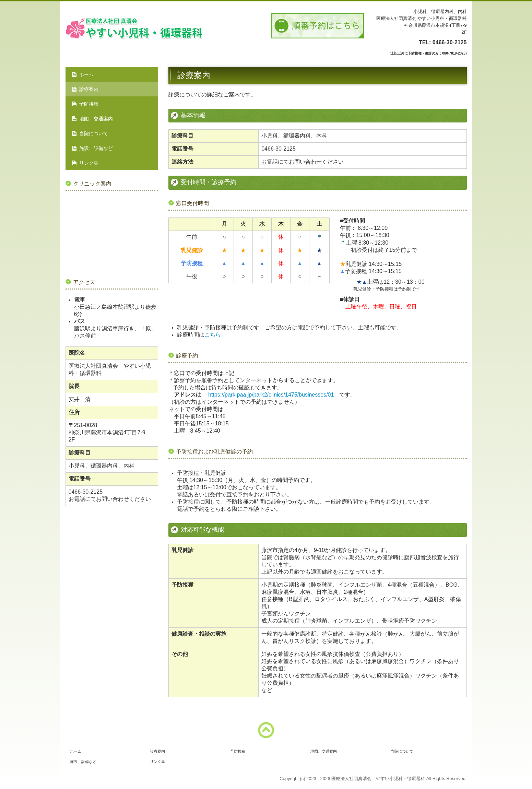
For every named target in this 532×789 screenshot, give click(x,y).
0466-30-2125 (450, 42)
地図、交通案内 (96, 119)
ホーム (86, 74)
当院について (94, 133)
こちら (213, 335)
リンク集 (89, 163)
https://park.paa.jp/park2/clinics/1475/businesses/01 (271, 395)
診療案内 (89, 89)
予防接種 (89, 104)
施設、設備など (96, 148)
